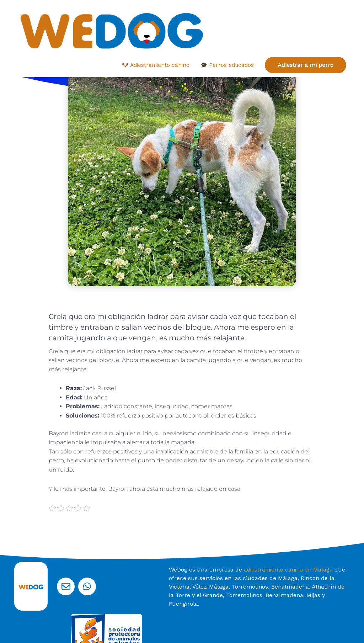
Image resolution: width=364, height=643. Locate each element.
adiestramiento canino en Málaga (289, 548)
